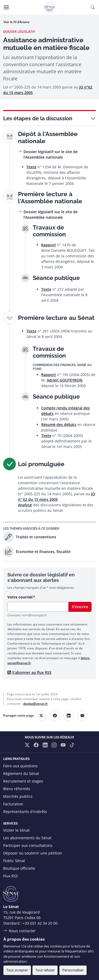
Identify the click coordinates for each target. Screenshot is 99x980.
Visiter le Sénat (16, 830)
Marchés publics (18, 796)
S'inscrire (80, 607)
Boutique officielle (19, 868)
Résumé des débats (59, 424)
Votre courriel (20, 597)
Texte (31, 167)
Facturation (13, 804)
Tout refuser (45, 970)
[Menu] (6, 7)
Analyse (25, 505)
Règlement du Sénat (21, 773)
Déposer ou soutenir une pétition (33, 853)
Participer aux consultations (28, 845)
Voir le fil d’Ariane (16, 22)
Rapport (49, 245)
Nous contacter (22, 931)
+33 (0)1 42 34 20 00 (40, 923)
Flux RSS (11, 876)
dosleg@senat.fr (36, 704)
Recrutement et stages (23, 781)
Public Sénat (14, 861)
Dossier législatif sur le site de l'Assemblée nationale (51, 154)
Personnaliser (73, 970)
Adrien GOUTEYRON (65, 380)
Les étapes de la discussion (38, 118)
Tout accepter (17, 970)
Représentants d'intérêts (25, 812)
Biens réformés (17, 789)
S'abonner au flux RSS (32, 672)
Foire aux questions (20, 766)
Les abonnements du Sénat (27, 838)
